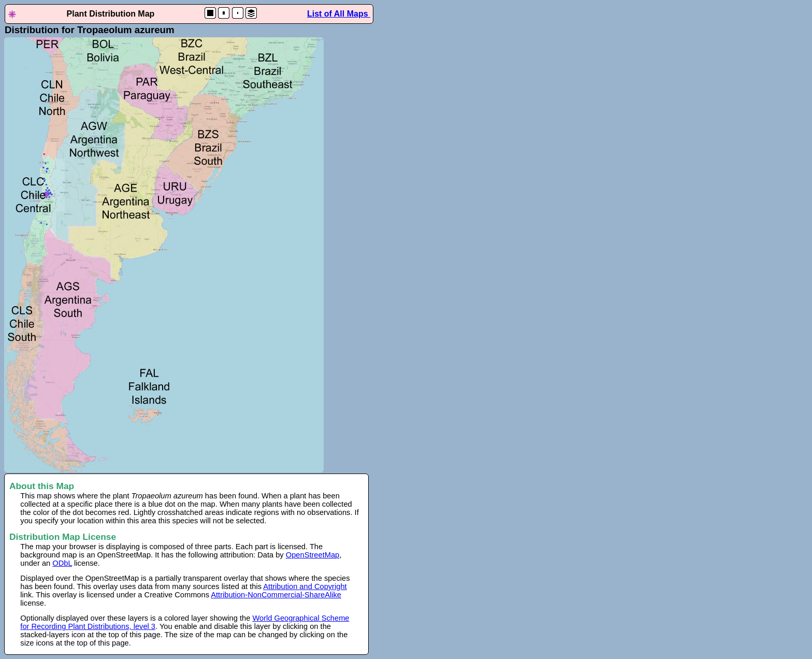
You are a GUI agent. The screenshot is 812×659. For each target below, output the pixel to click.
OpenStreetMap (313, 555)
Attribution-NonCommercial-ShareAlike (276, 595)
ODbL (62, 563)
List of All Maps (339, 14)
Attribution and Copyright (305, 586)
